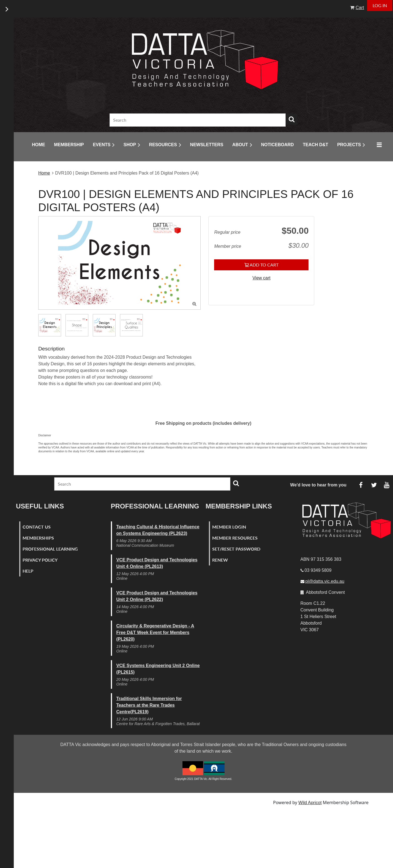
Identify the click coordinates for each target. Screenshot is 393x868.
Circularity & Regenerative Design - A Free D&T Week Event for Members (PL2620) (155, 632)
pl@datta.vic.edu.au (325, 581)
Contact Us (37, 527)
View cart (261, 278)
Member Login (229, 527)
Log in (380, 5)
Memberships (38, 538)
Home (44, 173)
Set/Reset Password (236, 549)
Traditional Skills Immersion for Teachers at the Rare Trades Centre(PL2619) (149, 705)
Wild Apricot (310, 803)
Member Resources (235, 538)
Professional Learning (50, 549)
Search (292, 119)
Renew (220, 560)
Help (28, 571)
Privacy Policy (40, 560)
